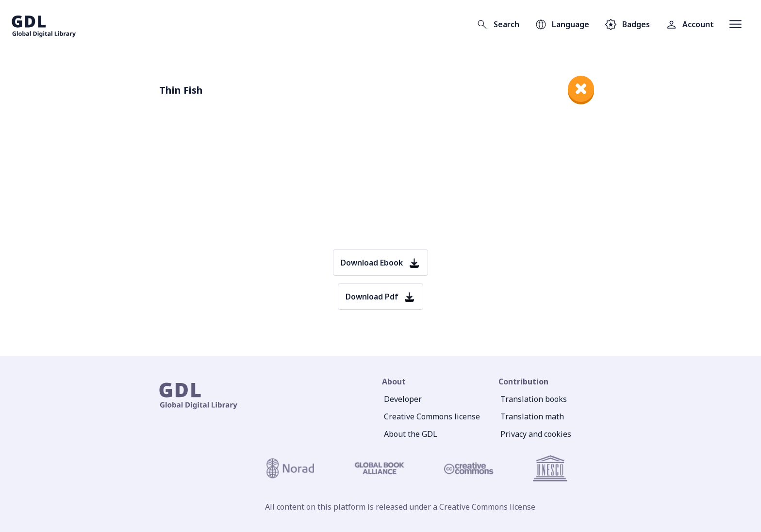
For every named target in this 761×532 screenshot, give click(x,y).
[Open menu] (736, 24)
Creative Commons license (432, 416)
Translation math (532, 416)
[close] (581, 89)
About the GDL (411, 434)
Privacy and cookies (536, 434)
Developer (403, 399)
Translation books (534, 399)
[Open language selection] (562, 24)
